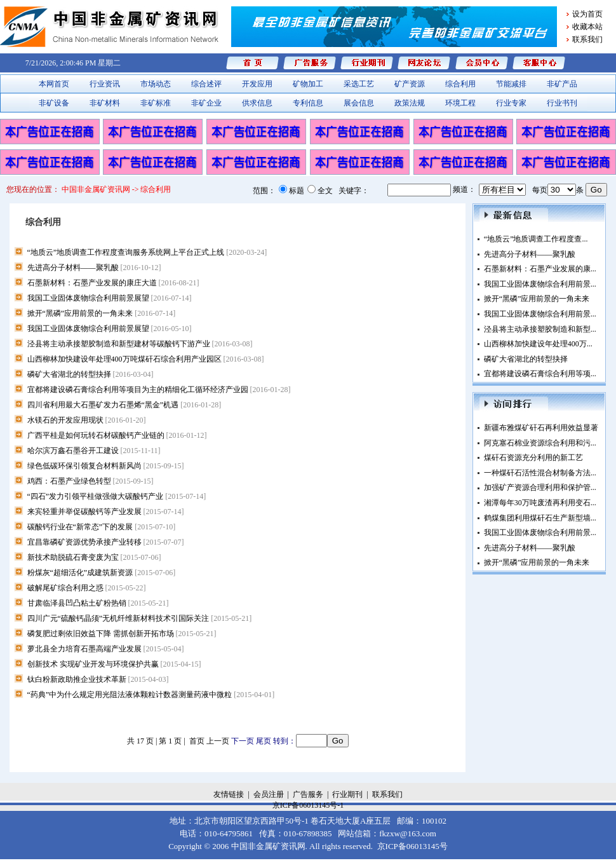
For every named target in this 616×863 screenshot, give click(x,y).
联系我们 (587, 39)
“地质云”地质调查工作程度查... (536, 239)
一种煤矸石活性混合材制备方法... (540, 473)
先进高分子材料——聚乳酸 (94, 268)
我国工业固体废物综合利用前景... (540, 284)
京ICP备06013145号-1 (308, 805)
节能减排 (511, 84)
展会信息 (359, 103)
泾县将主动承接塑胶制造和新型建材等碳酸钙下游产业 (140, 344)
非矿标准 (156, 103)
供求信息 (257, 103)
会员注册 (269, 794)
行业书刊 (562, 103)
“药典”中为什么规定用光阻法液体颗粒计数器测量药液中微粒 (151, 695)
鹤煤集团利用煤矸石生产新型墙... (540, 518)
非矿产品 (562, 84)
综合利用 (460, 84)
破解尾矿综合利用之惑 (87, 588)
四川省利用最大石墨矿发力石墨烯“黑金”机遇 (124, 405)
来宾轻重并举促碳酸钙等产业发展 (106, 512)
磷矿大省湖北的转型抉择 (90, 374)
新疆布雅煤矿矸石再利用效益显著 (541, 428)
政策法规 (410, 103)
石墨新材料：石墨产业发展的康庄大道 (113, 283)
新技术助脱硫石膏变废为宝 (94, 557)
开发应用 (257, 84)
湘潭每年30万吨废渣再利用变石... (540, 503)
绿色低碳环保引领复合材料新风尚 (106, 466)
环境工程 (460, 103)
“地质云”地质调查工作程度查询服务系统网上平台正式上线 (147, 252)
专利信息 (308, 103)
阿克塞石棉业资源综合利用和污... (540, 443)
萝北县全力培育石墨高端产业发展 (106, 649)
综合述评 (206, 84)
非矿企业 (206, 103)
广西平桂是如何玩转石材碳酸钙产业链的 (117, 435)
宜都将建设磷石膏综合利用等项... (540, 374)
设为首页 (587, 14)
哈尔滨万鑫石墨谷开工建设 (94, 451)
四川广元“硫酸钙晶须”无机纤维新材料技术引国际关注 (140, 618)
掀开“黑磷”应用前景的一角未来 (102, 313)
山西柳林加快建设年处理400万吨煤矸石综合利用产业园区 (146, 359)
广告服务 (308, 794)
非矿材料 (105, 103)
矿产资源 (410, 84)
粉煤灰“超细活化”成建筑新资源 (102, 573)
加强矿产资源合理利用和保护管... (540, 487)
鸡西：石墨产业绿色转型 (90, 481)
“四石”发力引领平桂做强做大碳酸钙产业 (117, 496)
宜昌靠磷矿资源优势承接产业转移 (106, 542)
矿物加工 (308, 84)
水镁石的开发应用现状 (87, 420)
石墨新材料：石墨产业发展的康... (540, 269)
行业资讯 (105, 84)
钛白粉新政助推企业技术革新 (98, 679)
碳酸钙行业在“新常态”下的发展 (102, 527)
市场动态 (156, 84)
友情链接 (229, 794)
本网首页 (54, 84)
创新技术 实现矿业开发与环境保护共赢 (114, 664)
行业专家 (511, 103)
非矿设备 (54, 103)
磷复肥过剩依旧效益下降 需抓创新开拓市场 (122, 634)
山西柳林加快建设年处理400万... (538, 344)
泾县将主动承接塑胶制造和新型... (540, 329)
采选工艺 (359, 84)
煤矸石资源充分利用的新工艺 (533, 458)
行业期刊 (347, 794)
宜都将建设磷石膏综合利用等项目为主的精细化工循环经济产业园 (159, 390)
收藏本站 (587, 27)
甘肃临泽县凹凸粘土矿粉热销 (98, 603)
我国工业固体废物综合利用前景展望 (110, 298)
